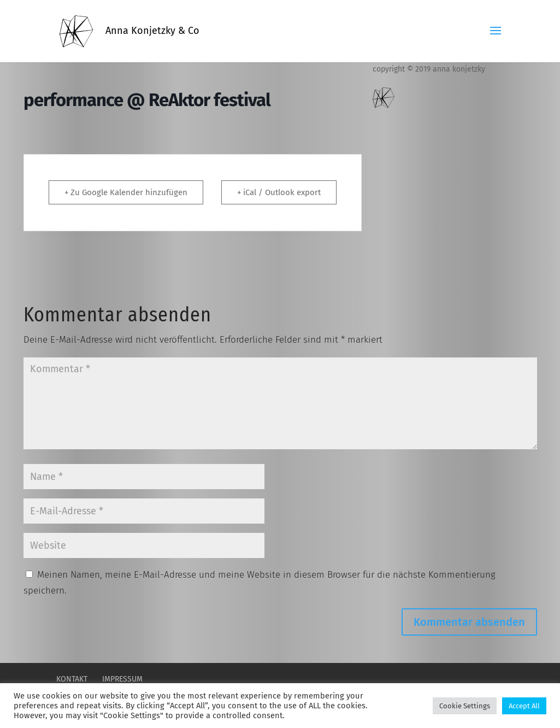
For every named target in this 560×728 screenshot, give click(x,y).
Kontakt (72, 679)
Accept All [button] (524, 706)
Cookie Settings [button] (465, 706)
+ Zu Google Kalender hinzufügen (126, 192)
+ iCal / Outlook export (279, 192)
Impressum (122, 679)
